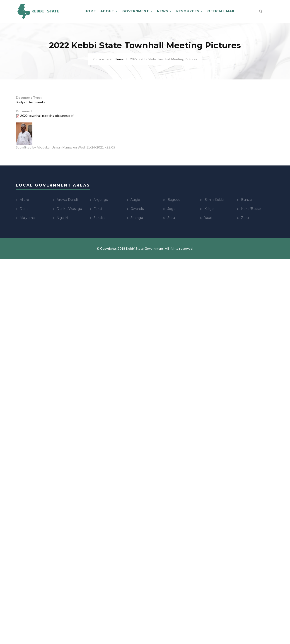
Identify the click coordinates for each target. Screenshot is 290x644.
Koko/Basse (251, 209)
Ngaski (62, 218)
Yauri (208, 218)
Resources (190, 11)
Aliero (24, 200)
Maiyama (27, 218)
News (164, 11)
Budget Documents (30, 102)
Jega (171, 209)
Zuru (245, 218)
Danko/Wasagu (69, 209)
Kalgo (209, 209)
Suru (171, 218)
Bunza (246, 200)
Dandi (25, 209)
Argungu (101, 200)
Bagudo (174, 200)
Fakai (98, 209)
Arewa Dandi (67, 200)
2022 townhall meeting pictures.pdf (47, 116)
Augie (135, 200)
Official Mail (221, 11)
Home (90, 11)
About (109, 11)
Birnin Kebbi (214, 200)
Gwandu (137, 209)
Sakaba (99, 218)
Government (137, 11)
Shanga (137, 218)
